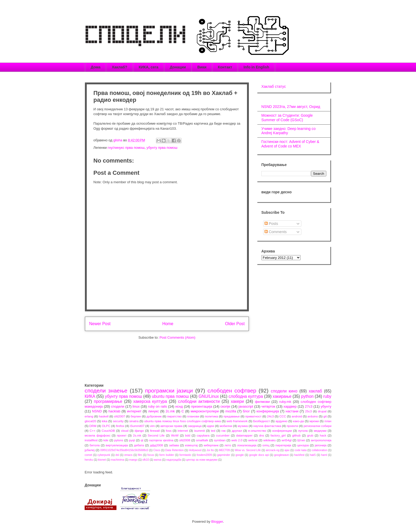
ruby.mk (285, 402)
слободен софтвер (232, 391)
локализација (247, 445)
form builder (167, 455)
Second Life (156, 435)
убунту (326, 406)
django (139, 431)
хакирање (282, 396)
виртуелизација (117, 445)
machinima (118, 460)
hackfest (299, 455)
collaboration (320, 450)
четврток (268, 406)
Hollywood (195, 450)
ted (213, 431)
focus (151, 455)
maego (133, 460)
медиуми (320, 431)
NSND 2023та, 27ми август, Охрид (291, 107)
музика (243, 426)
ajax (287, 450)
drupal (322, 411)
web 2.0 (237, 440)
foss (169, 431)
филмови (262, 402)
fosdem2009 (204, 455)
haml (324, 455)
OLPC (106, 426)
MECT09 (224, 450)
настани (292, 411)
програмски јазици (169, 391)
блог (246, 411)
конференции (282, 431)
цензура (303, 445)
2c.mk (170, 411)
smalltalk (202, 440)
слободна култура (246, 396)
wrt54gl (287, 440)
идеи (210, 426)
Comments (276, 232)
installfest (91, 440)
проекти (292, 426)
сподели (118, 406)
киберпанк (211, 445)
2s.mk (137, 435)
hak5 (313, 455)
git (325, 416)
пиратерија (283, 445)
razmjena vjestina (161, 440)
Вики (202, 67)
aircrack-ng (273, 450)
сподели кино (284, 391)
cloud (125, 431)
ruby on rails (158, 406)
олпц (266, 445)
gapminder (224, 455)
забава (174, 445)
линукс (153, 411)
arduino (313, 416)
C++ (93, 431)
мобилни (226, 426)
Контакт (225, 67)
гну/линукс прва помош (126, 148)
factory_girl (278, 435)
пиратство (174, 416)
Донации (178, 67)
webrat (253, 440)
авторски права (171, 426)
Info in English (256, 67)
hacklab (114, 411)
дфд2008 (156, 445)
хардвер (290, 406)
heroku (89, 460)
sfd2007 (120, 416)
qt (142, 440)
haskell (103, 416)
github (296, 435)
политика (211, 416)
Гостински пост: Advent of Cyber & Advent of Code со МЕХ (290, 144)
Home (168, 324)
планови (193, 416)
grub (310, 435)
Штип (301, 440)
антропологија (321, 440)
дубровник (154, 416)
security (118, 421)
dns (261, 435)
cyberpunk (104, 455)
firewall (155, 431)
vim (152, 426)
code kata (300, 450)
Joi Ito (210, 450)
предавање (232, 416)
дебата (139, 445)
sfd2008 (185, 440)
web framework (237, 421)
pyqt (132, 440)
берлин (136, 416)
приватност (253, 416)
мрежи (314, 421)
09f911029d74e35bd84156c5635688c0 (124, 450)
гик (223, 431)
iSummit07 (137, 426)
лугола (303, 431)
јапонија (320, 445)
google (240, 455)
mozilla (231, 411)
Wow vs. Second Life (248, 450)
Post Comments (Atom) (177, 337)
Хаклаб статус (274, 86)
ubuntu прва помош (170, 396)
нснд (179, 406)
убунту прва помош (162, 148)
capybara (203, 435)
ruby (327, 396)
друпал (237, 431)
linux (136, 406)
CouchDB (108, 431)
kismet (102, 460)
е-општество (257, 431)
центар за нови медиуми (202, 460)
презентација (201, 406)
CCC (283, 416)
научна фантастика (267, 426)
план (328, 421)
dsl (117, 455)
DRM (93, 426)
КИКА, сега (149, 67)
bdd (188, 435)
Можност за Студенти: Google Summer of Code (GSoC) (287, 118)
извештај (191, 445)
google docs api (259, 455)
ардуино (281, 421)
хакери (237, 401)
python (307, 396)
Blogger (217, 522)
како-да (299, 421)
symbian (220, 440)
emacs (129, 455)
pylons (119, 440)
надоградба (174, 460)
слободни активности (199, 401)
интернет (134, 411)
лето (228, 445)
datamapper (244, 435)
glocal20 (90, 421)
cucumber (223, 435)
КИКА (90, 396)
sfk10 (146, 460)
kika (105, 421)
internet (183, 431)
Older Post (235, 324)
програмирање (108, 401)
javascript (246, 406)
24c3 (270, 416)
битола (95, 445)
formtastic (185, 455)
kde (106, 440)
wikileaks (269, 440)
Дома (96, 67)
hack (323, 435)
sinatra (134, 421)
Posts (271, 224)
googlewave (281, 455)
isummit (200, 431)
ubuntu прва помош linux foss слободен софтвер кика (182, 421)
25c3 (308, 411)
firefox (120, 426)
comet (88, 455)
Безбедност (261, 421)
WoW (175, 435)
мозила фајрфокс (97, 435)
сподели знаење (106, 391)
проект (122, 435)
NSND (97, 411)
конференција (268, 411)
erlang (89, 416)
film (140, 455)
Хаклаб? (119, 67)
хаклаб (315, 391)
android (297, 416)
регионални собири (317, 426)
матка (158, 460)
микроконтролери (205, 411)
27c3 (309, 406)
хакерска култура (150, 401)
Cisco (157, 450)
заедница (195, 426)
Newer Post (100, 324)
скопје (225, 406)
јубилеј (90, 450)
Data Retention (175, 450)
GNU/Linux (209, 396)
